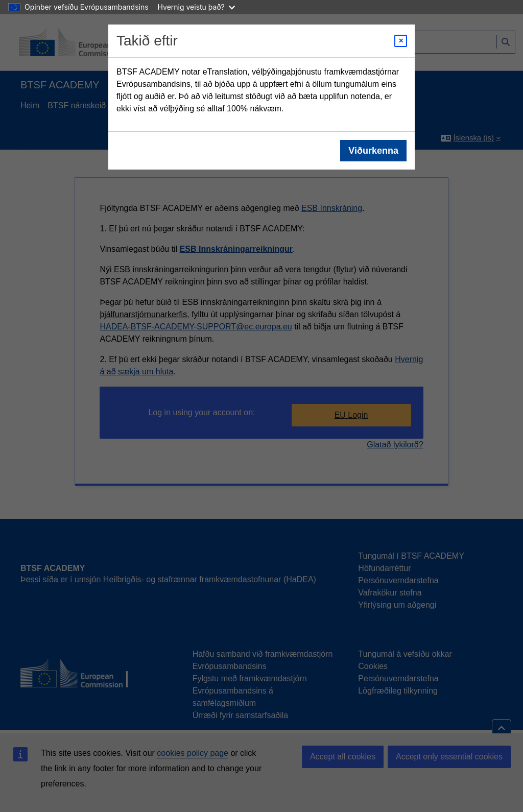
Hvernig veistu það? (196, 7)
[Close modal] (401, 41)
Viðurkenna (373, 151)
